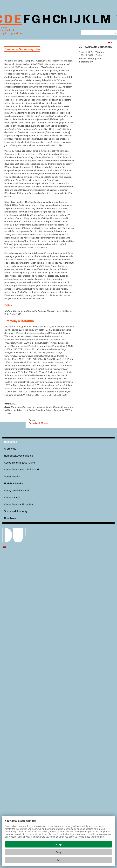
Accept (58, 844)
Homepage (10, 442)
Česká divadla (12, 498)
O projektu (10, 449)
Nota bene (10, 518)
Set (59, 860)
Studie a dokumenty (16, 511)
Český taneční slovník (17, 491)
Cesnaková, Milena (38, 423)
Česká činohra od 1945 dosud (21, 470)
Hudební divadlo (14, 484)
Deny (58, 852)
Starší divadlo (12, 477)
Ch (60, 20)
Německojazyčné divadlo (19, 456)
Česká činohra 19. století (18, 505)
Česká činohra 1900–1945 (19, 463)
